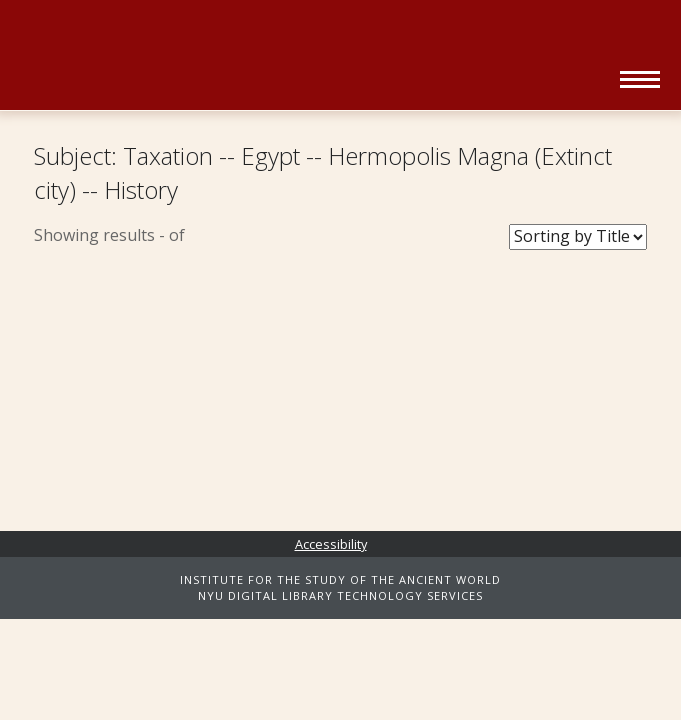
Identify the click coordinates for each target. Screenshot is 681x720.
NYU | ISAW (121, 37)
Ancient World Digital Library (289, 70)
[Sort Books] (578, 237)
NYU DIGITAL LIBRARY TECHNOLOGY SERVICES (340, 595)
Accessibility (331, 544)
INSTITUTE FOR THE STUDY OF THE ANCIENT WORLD (340, 579)
